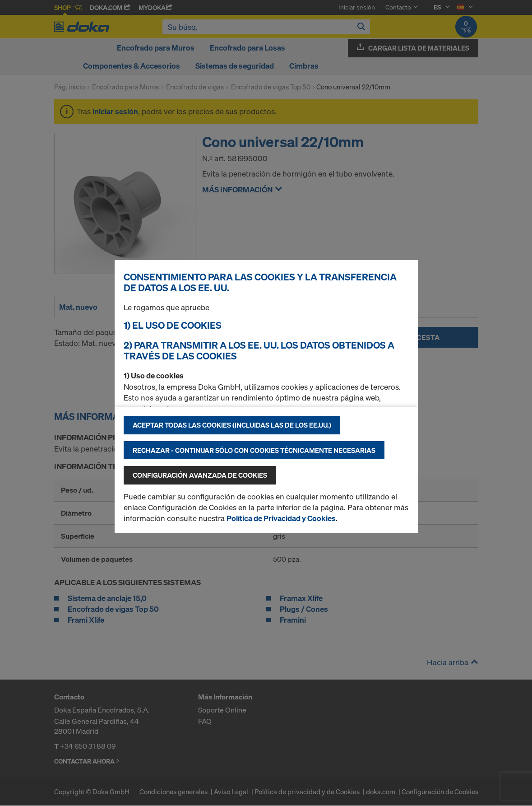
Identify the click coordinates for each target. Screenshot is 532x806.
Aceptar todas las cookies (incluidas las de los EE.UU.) (232, 425)
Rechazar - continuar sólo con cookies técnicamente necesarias (254, 450)
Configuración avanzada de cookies (200, 475)
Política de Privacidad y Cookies (281, 518)
